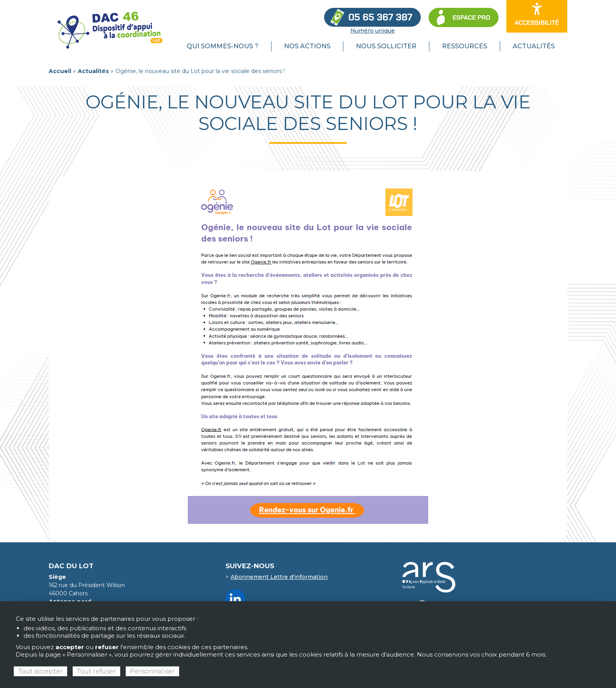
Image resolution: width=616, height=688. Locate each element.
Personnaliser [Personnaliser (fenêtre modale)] (152, 671)
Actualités (93, 71)
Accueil (60, 71)
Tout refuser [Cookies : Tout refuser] (96, 671)
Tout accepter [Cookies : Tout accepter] (40, 671)
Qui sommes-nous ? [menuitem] (223, 46)
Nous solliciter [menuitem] (386, 46)
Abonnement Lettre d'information (279, 577)
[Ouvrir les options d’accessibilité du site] (537, 16)
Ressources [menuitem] (465, 46)
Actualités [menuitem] (534, 46)
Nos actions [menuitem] (307, 46)
